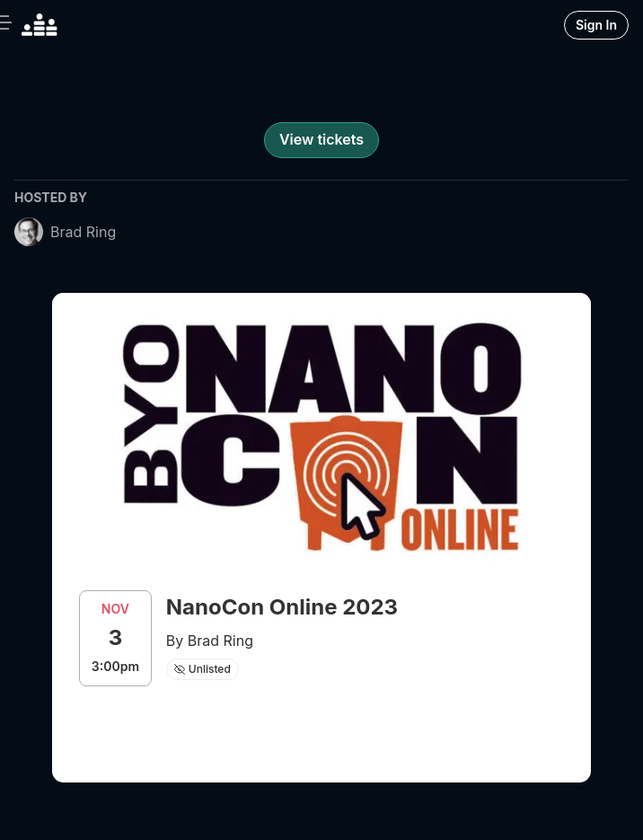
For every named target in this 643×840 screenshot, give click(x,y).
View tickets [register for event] (321, 139)
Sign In (596, 25)
